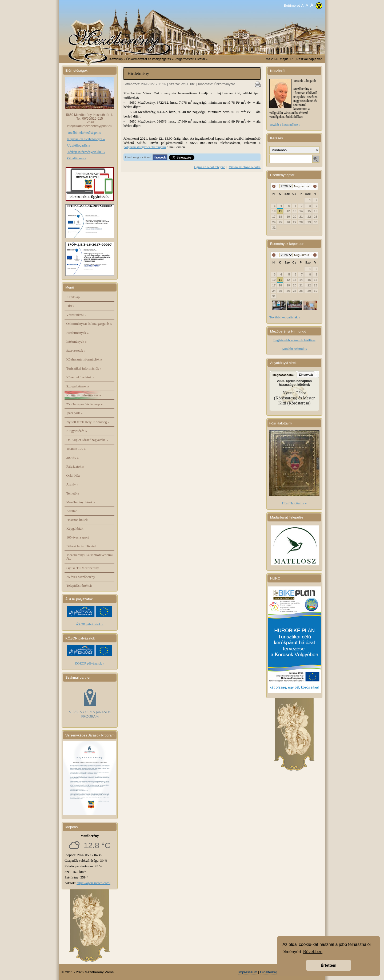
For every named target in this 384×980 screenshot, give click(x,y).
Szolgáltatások (78, 386)
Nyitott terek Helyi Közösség (88, 422)
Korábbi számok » (294, 349)
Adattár (72, 511)
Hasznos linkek (77, 520)
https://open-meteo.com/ (93, 883)
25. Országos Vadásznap (85, 404)
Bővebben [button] (313, 952)
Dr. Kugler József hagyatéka (87, 440)
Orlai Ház (73, 475)
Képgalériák (75, 529)
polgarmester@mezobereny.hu (145, 147)
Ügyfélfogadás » (79, 145)
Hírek (70, 306)
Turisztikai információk (84, 368)
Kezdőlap (116, 59)
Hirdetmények (78, 333)
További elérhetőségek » (84, 133)
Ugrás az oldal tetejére (209, 167)
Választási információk (84, 395)
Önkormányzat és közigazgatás (89, 324)
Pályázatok (75, 466)
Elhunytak (306, 375)
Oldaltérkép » (77, 158)
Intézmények (77, 341)
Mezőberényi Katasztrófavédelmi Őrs (90, 557)
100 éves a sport (78, 537)
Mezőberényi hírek (81, 502)
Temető (73, 493)
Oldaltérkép (269, 972)
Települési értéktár (79, 586)
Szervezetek (76, 351)
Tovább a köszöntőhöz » (285, 125)
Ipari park (75, 413)
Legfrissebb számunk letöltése (294, 340)
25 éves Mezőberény (81, 577)
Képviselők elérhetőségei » (86, 139)
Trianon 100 (76, 449)
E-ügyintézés (77, 431)
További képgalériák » (285, 317)
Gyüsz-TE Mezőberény (83, 568)
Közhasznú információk (84, 359)
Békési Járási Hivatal (81, 546)
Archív (73, 484)
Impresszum (248, 972)
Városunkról (76, 315)
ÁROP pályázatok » (90, 624)
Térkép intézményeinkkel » (86, 152)
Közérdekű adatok (80, 377)
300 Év (73, 458)
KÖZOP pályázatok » (90, 663)
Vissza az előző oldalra (245, 167)
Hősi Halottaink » (294, 503)
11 (280, 211)
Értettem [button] (329, 965)
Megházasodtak (283, 375)
